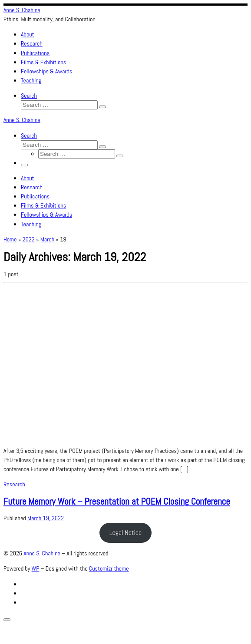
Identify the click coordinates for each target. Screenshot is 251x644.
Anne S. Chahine (42, 553)
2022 (29, 239)
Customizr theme (109, 568)
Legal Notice (126, 533)
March (47, 239)
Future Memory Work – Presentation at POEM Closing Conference (117, 501)
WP (36, 568)
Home (10, 239)
